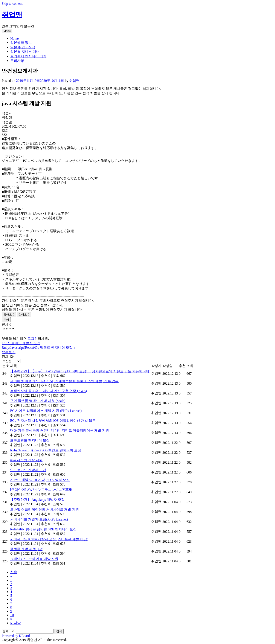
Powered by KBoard (16, 636)
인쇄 (6, 320)
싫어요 (24, 314)
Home (15, 39)
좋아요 (9, 314)
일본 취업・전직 (23, 47)
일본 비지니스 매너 (25, 52)
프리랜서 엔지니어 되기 (28, 56)
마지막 (15, 623)
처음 (14, 572)
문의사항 (17, 61)
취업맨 (12, 15)
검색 (59, 631)
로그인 (33, 339)
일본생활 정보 (21, 43)
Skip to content (12, 4)
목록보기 (9, 352)
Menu (7, 31)
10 (12, 615)
